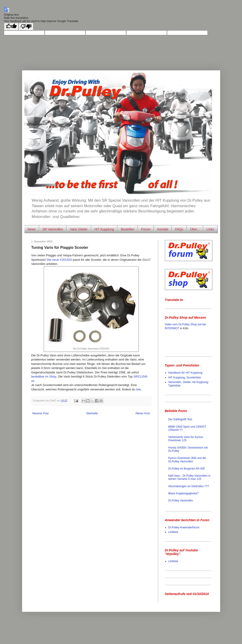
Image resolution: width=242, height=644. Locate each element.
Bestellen (128, 229)
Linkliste (173, 532)
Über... (195, 229)
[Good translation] (11, 27)
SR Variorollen (53, 229)
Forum (146, 229)
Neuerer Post (41, 413)
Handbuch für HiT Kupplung (185, 373)
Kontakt (163, 229)
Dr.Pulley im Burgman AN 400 (187, 469)
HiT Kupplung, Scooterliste (185, 378)
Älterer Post (143, 413)
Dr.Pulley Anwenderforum (184, 527)
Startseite (92, 413)
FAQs (179, 229)
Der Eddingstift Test (180, 419)
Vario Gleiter (79, 229)
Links (210, 229)
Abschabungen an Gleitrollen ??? (189, 486)
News (32, 229)
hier (138, 389)
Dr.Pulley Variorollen (181, 501)
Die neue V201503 (59, 260)
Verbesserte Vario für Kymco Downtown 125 (186, 439)
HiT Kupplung (104, 229)
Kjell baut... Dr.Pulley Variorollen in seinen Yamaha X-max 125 (189, 477)
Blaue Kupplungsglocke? (184, 493)
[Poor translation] (26, 27)
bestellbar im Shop (44, 376)
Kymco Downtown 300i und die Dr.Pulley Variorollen (187, 460)
